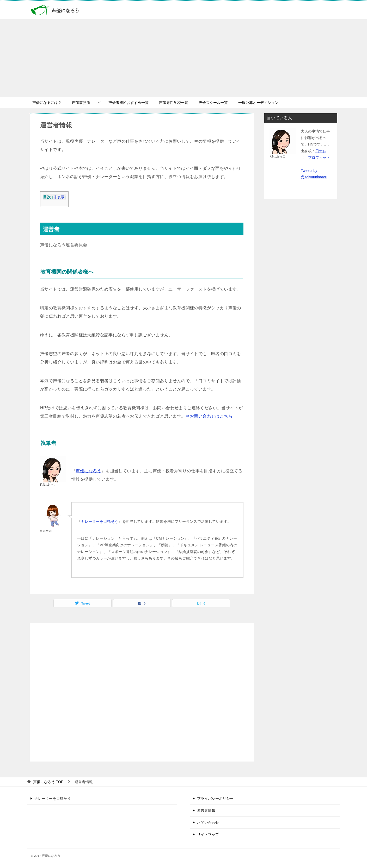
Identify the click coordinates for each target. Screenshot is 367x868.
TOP (48, 782)
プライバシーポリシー (215, 798)
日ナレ (321, 151)
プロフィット (319, 158)
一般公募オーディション (258, 103)
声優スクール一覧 (213, 103)
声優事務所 (81, 103)
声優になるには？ (47, 103)
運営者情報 (206, 810)
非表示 (59, 197)
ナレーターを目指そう (100, 521)
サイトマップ (208, 834)
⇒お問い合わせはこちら (209, 416)
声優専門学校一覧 (174, 103)
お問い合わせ (208, 822)
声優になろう (88, 471)
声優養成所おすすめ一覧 (129, 103)
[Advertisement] (184, 58)
